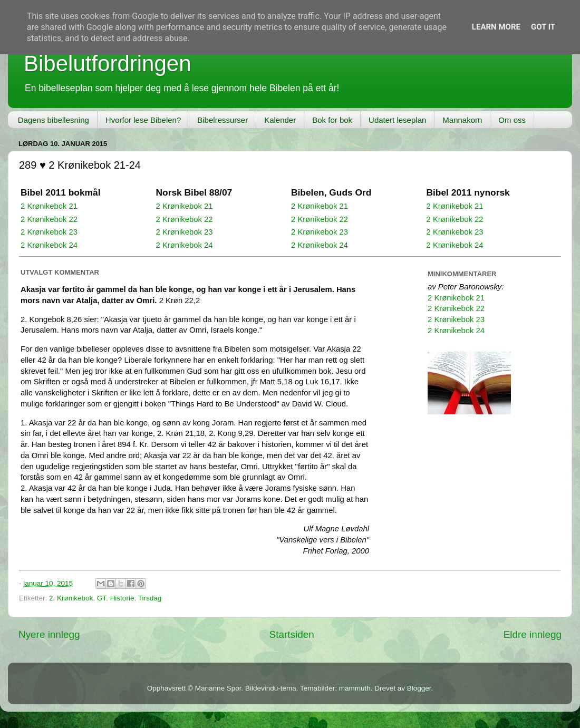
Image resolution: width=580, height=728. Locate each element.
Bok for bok (332, 120)
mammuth (355, 688)
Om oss (512, 120)
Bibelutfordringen (108, 64)
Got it (543, 27)
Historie (122, 598)
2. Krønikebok (71, 598)
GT (101, 598)
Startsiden (292, 634)
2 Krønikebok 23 (49, 232)
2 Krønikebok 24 (49, 245)
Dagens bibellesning (54, 120)
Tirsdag (150, 598)
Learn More (496, 27)
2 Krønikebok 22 (49, 219)
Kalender (280, 120)
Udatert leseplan (397, 120)
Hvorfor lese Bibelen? (143, 120)
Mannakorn (462, 120)
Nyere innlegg (49, 634)
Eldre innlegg (533, 634)
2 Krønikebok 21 (49, 206)
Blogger (419, 688)
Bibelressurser (223, 120)
